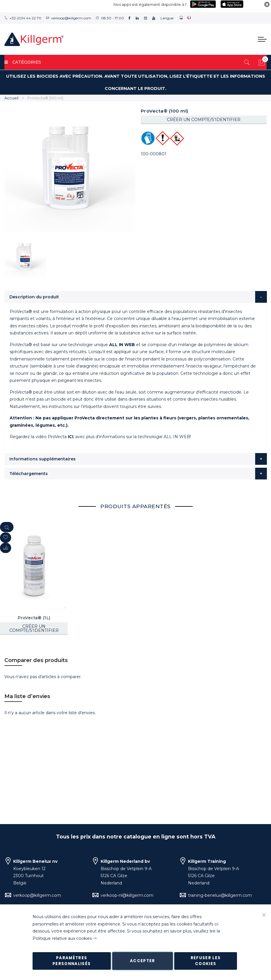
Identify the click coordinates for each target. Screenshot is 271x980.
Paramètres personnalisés (72, 961)
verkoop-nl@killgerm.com (127, 895)
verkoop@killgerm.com (71, 18)
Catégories (23, 62)
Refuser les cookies (206, 961)
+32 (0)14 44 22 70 (26, 18)
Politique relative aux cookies (62, 938)
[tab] (136, 297)
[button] (6, 548)
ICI (71, 437)
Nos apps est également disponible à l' (150, 4)
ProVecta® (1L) (34, 618)
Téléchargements (29, 474)
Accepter (143, 961)
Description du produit (34, 297)
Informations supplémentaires (43, 459)
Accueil (11, 98)
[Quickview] (7, 527)
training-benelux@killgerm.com (220, 895)
